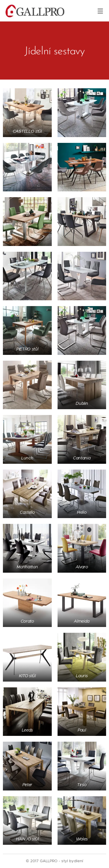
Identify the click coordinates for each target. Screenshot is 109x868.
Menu (100, 11)
